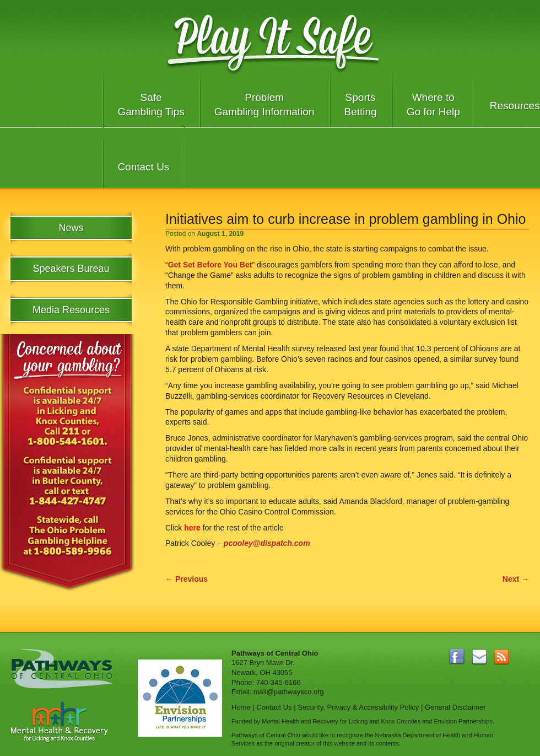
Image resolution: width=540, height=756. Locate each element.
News (71, 228)
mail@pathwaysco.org (289, 692)
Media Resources (71, 310)
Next (516, 579)
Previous (187, 579)
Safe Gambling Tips (151, 104)
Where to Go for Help (433, 104)
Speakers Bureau (71, 269)
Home (241, 707)
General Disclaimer (455, 707)
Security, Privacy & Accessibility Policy (358, 707)
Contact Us (143, 167)
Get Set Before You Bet (210, 265)
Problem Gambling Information (264, 104)
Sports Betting (361, 104)
